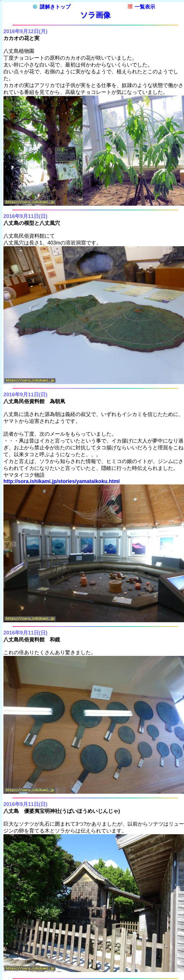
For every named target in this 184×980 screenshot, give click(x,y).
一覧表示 (141, 7)
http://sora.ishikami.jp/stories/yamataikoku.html (62, 481)
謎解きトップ (52, 7)
